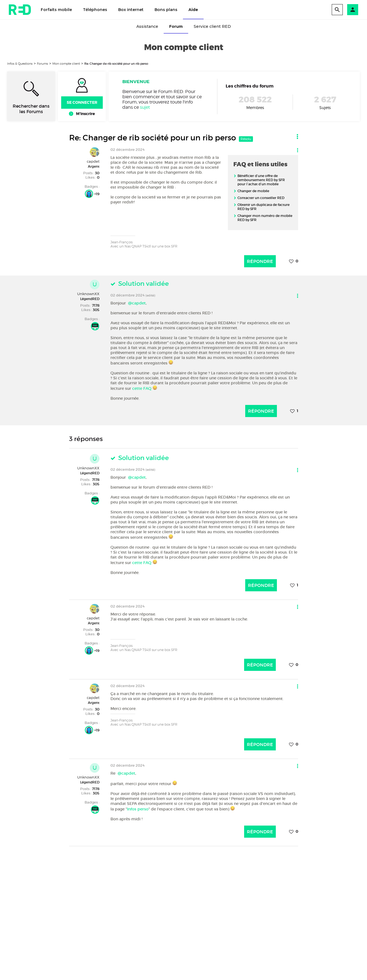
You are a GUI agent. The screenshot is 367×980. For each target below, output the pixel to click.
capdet (93, 161)
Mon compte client (66, 64)
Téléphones (95, 10)
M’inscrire (85, 114)
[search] (337, 10)
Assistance (147, 26)
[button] (353, 10)
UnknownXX (88, 294)
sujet (145, 107)
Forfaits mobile (56, 10)
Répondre (260, 261)
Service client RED (212, 26)
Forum (176, 26)
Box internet (131, 10)
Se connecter (82, 102)
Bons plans (166, 10)
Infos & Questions (20, 64)
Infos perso (138, 809)
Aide (193, 10)
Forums (42, 64)
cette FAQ (142, 388)
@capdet (137, 303)
